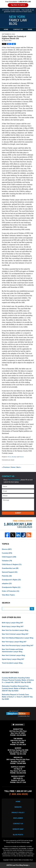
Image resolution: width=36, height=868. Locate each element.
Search (32, 609)
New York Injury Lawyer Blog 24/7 (14, 642)
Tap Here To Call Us (18, 5)
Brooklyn (14, 457)
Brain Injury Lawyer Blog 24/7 (13, 627)
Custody (7, 553)
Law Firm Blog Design (17, 865)
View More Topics (8, 595)
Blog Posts (18, 835)
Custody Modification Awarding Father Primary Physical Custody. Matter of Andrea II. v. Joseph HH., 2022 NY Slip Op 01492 (18, 680)
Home (6, 29)
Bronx (9, 457)
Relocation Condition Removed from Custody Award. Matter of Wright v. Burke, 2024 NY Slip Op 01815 (17, 688)
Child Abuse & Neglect (12, 564)
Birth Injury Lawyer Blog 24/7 (13, 623)
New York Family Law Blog (18, 20)
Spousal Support (10, 572)
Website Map (18, 829)
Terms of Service (21, 842)
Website (18, 807)
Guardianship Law (10, 568)
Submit (18, 513)
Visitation (7, 561)
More (30, 29)
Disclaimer (18, 818)
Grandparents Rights (11, 587)
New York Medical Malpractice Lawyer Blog (18, 638)
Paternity (7, 576)
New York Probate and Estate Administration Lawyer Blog (13, 650)
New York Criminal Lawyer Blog (13, 655)
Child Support (9, 557)
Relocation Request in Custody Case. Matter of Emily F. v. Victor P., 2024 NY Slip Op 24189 (17, 697)
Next (19, 467)
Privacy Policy (18, 813)
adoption (7, 584)
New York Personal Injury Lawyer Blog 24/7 (18, 646)
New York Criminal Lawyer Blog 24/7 (15, 634)
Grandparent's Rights (11, 580)
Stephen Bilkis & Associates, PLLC (23, 860)
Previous (6, 467)
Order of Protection (11, 591)
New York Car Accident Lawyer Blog (15, 630)
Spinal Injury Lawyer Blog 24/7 (13, 659)
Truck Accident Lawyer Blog (12, 663)
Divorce (22, 457)
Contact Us (18, 29)
